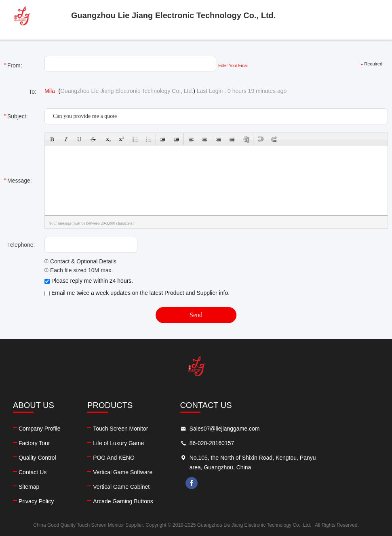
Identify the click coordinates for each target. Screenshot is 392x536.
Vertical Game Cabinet (152, 487)
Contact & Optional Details (80, 261)
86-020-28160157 (274, 443)
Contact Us (33, 472)
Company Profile (40, 429)
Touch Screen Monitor (152, 429)
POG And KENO (145, 458)
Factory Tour (34, 443)
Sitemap (29, 487)
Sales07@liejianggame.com (287, 429)
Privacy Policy (36, 501)
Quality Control (37, 458)
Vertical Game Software (154, 472)
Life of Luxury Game (150, 443)
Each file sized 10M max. (79, 270)
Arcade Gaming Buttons (154, 501)
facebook (254, 483)
